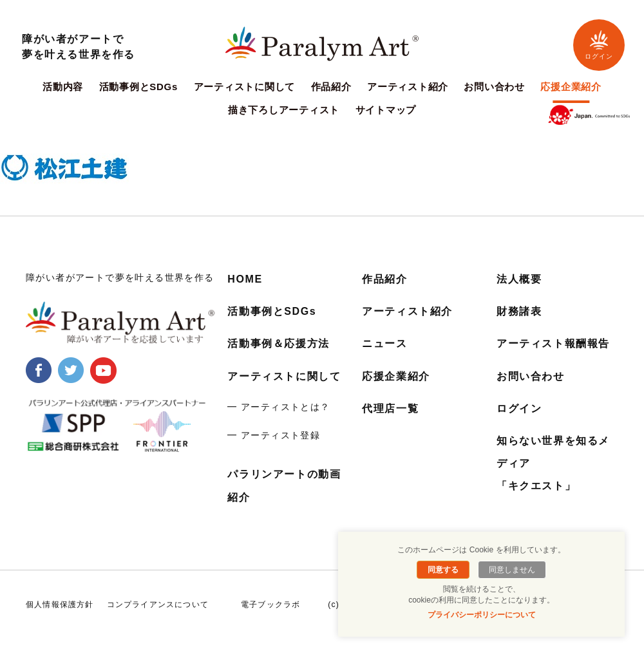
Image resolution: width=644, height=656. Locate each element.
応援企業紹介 (571, 87)
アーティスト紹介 (408, 87)
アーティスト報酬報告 (553, 343)
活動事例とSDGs (139, 87)
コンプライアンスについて (158, 604)
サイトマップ (386, 110)
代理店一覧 (390, 408)
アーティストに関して (245, 87)
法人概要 (519, 279)
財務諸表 (519, 311)
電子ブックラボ (270, 604)
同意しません (512, 570)
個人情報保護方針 (60, 604)
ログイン (599, 45)
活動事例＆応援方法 (278, 343)
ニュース (384, 343)
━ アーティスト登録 (274, 435)
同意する (443, 570)
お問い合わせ (494, 87)
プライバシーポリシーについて (482, 615)
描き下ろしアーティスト (284, 110)
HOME (245, 279)
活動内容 (63, 87)
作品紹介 (331, 87)
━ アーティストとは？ (279, 407)
